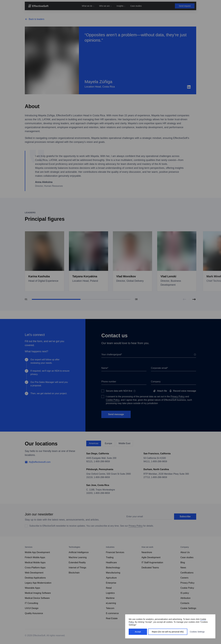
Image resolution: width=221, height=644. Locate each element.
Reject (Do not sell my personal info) (168, 632)
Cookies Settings (197, 632)
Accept (138, 632)
